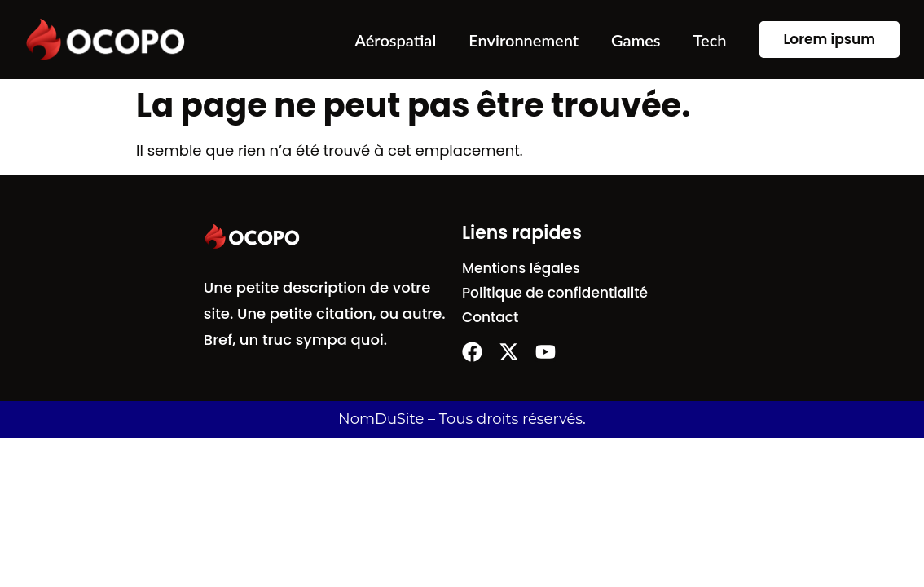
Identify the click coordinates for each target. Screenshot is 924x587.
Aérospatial (395, 40)
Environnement (524, 40)
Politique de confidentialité (555, 293)
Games (636, 40)
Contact (490, 317)
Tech (710, 40)
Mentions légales (521, 268)
